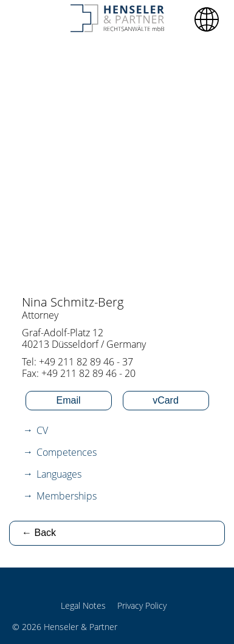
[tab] (117, 430)
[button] (207, 19)
